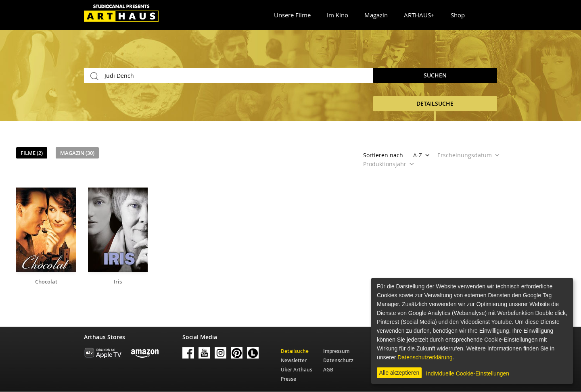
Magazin (376, 15)
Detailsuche (295, 351)
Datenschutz (338, 360)
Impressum (336, 351)
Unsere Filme (292, 15)
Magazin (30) (77, 153)
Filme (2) (32, 153)
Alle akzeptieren (399, 373)
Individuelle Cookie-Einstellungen (468, 373)
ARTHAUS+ (419, 15)
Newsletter (294, 360)
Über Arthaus (297, 370)
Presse (288, 379)
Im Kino (338, 15)
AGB (328, 370)
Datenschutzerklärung (425, 357)
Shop (458, 15)
